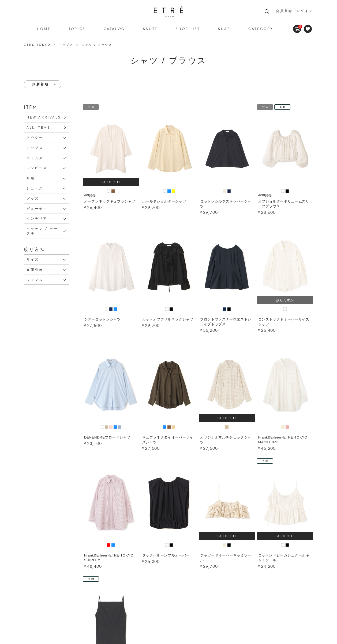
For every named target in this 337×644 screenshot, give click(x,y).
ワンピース (37, 168)
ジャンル (35, 279)
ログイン (305, 11)
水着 (31, 178)
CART (297, 27)
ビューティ (37, 208)
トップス (35, 148)
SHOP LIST (188, 28)
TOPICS (77, 28)
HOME (44, 28)
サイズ (33, 259)
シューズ (35, 188)
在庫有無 (35, 269)
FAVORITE (308, 29)
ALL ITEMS (38, 127)
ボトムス (35, 158)
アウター (35, 137)
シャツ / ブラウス (168, 12)
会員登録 (284, 11)
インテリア (37, 218)
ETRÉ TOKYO (38, 45)
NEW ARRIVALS (44, 117)
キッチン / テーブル (42, 231)
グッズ (33, 198)
